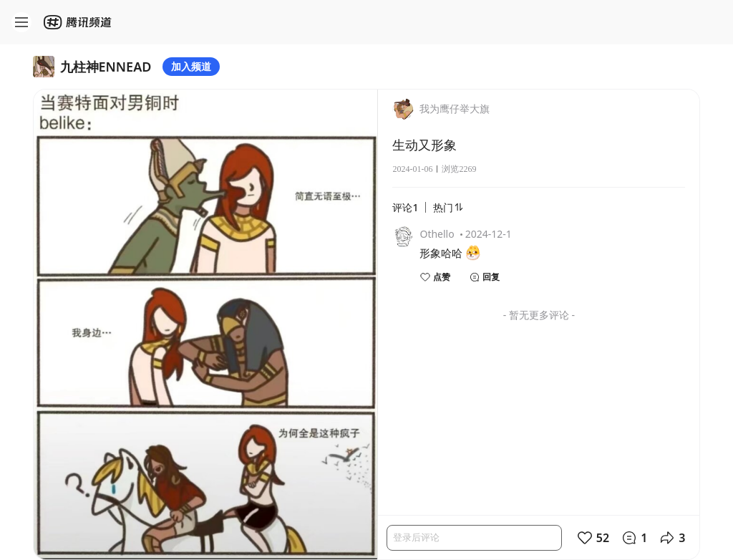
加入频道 (191, 66)
